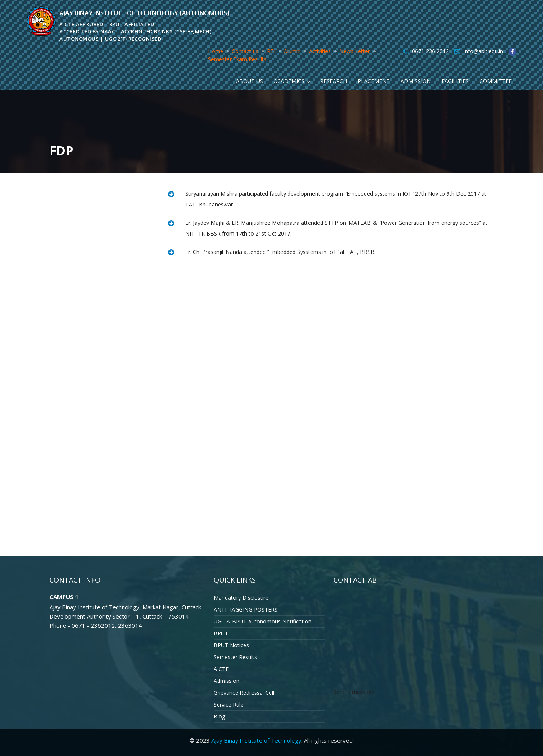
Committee (496, 81)
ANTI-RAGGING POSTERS (246, 610)
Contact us (245, 51)
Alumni (292, 51)
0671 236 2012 (430, 51)
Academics (289, 81)
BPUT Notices (231, 645)
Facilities (455, 81)
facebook (512, 52)
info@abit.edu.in (483, 51)
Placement (374, 81)
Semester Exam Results (237, 59)
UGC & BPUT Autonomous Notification (263, 621)
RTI (271, 51)
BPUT (221, 633)
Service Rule (229, 704)
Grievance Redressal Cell (244, 693)
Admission (416, 81)
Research (334, 81)
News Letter (355, 51)
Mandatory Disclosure (241, 598)
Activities (320, 51)
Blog (219, 716)
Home (216, 51)
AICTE (221, 669)
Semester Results (235, 657)
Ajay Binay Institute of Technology (256, 740)
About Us (249, 81)
